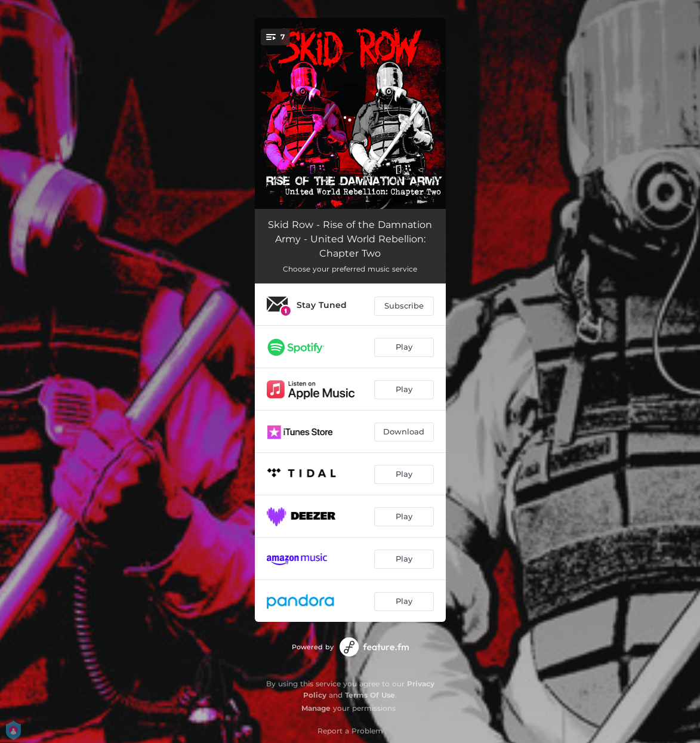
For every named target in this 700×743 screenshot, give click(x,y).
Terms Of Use (370, 695)
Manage (316, 708)
